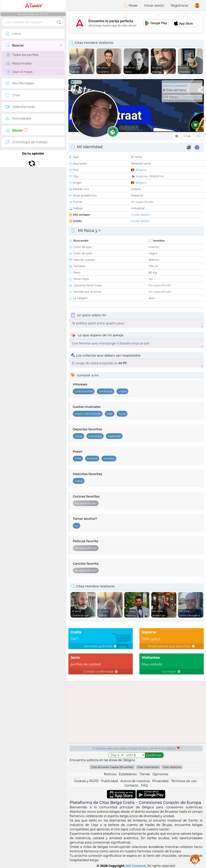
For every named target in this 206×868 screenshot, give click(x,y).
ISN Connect (136, 866)
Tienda (145, 774)
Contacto (131, 785)
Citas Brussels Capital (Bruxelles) (112, 767)
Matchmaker (19, 63)
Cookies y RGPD (86, 781)
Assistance (195, 859)
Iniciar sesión (154, 6)
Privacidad (160, 781)
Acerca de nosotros (135, 781)
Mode (131, 6)
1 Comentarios (191, 97)
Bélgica (141, 170)
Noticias (110, 774)
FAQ (144, 785)
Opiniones (160, 774)
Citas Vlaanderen (148, 767)
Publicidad (110, 781)
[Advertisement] (136, 23)
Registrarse (179, 6)
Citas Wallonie (172, 767)
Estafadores (128, 774)
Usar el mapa (19, 72)
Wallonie (156, 176)
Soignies (142, 176)
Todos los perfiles (22, 55)
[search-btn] (59, 22)
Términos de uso (184, 781)
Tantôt (33, 6)
